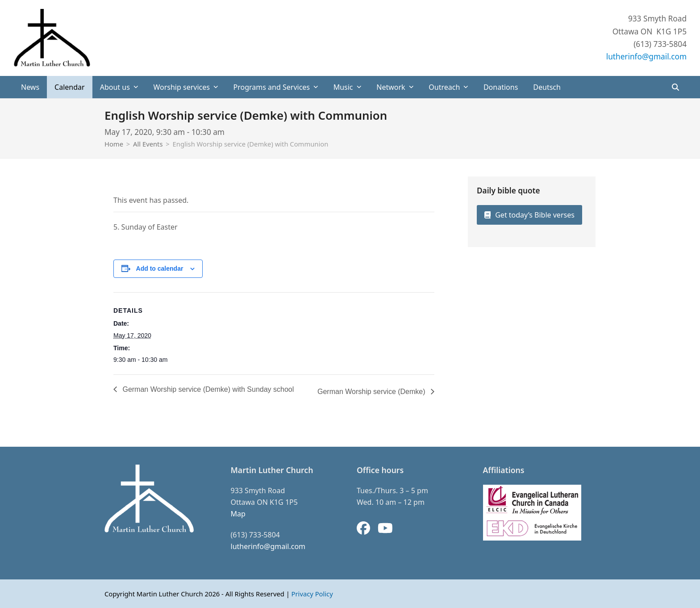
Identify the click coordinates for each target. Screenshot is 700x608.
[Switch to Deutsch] (547, 87)
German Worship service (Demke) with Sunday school (207, 389)
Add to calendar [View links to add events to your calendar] (160, 268)
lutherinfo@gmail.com (646, 57)
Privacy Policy (312, 594)
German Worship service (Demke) (372, 392)
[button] (675, 87)
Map (238, 514)
